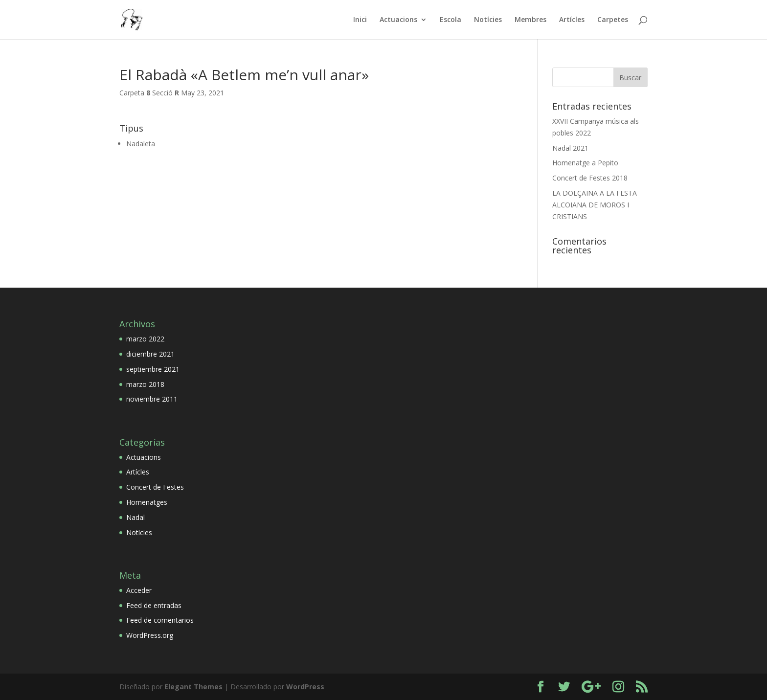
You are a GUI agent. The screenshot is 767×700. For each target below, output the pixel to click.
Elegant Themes (193, 687)
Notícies (488, 20)
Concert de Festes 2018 (590, 178)
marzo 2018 (145, 384)
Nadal (135, 517)
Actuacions (398, 20)
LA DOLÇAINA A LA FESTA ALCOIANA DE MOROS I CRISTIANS (595, 205)
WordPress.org (150, 635)
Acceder (139, 590)
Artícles (572, 20)
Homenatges (147, 502)
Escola (451, 20)
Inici (360, 20)
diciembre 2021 (150, 354)
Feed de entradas (154, 605)
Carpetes (613, 20)
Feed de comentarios (160, 620)
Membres (530, 20)
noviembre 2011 (152, 399)
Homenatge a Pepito (585, 163)
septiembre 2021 (153, 369)
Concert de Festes (155, 487)
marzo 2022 (145, 339)
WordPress (305, 687)
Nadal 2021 (570, 148)
